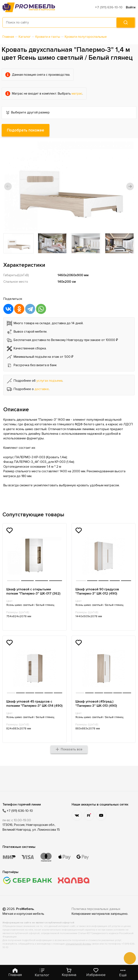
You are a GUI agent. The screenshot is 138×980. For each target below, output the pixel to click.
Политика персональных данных (96, 914)
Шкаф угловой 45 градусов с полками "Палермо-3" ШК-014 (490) (30, 706)
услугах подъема (49, 381)
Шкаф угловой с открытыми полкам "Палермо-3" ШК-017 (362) (34, 592)
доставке (42, 389)
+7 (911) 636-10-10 (109, 7)
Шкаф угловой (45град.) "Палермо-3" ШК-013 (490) (96, 704)
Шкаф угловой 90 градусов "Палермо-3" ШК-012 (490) (97, 592)
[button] (8, 186)
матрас (77, 94)
